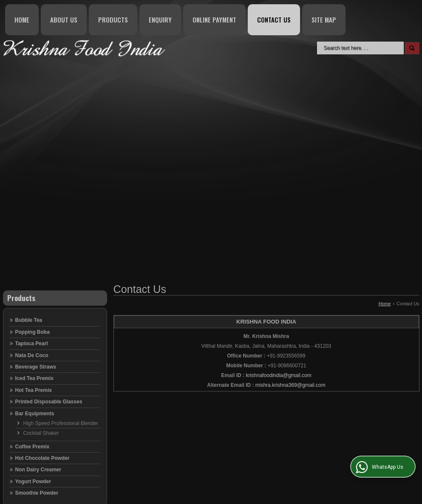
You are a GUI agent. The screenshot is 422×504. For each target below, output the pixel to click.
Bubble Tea (29, 320)
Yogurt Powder (33, 481)
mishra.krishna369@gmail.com (290, 385)
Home (22, 20)
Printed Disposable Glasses (49, 402)
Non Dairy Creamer (38, 470)
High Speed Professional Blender (61, 423)
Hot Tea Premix (34, 390)
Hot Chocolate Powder (42, 458)
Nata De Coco (32, 355)
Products (113, 20)
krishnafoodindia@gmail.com (278, 375)
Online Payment (214, 20)
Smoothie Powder (37, 493)
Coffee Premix (33, 447)
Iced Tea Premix (35, 378)
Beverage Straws (36, 367)
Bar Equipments (35, 414)
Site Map (324, 20)
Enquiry (160, 20)
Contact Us (274, 20)
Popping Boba (33, 332)
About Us (64, 20)
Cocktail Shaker (41, 433)
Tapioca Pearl (32, 344)
